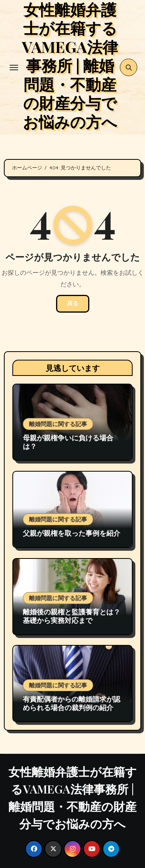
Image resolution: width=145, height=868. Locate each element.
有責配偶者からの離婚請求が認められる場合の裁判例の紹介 (72, 703)
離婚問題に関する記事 (58, 424)
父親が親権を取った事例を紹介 (72, 533)
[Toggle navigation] (14, 68)
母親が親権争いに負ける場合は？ (68, 442)
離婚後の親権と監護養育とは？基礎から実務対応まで (72, 616)
